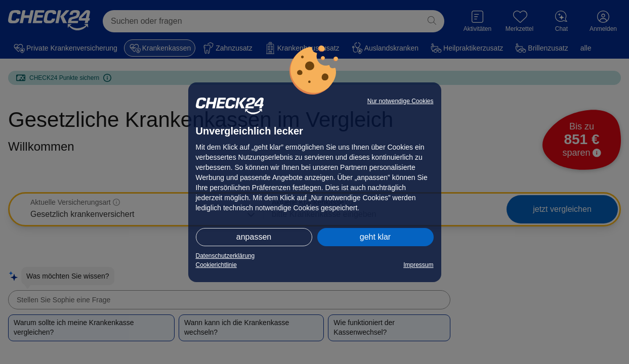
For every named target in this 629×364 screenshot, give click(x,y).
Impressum (418, 265)
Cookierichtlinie (216, 265)
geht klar (375, 237)
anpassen (254, 237)
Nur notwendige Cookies (401, 101)
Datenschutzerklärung (225, 256)
